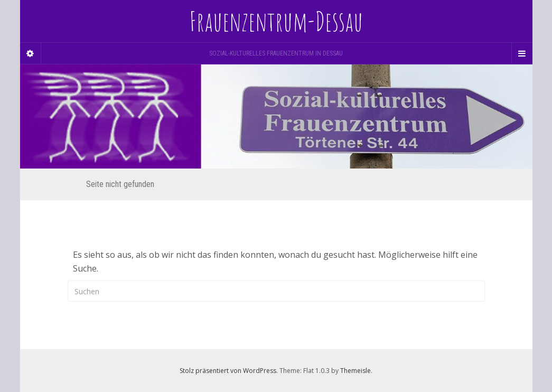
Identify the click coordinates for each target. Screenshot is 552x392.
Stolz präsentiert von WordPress (228, 371)
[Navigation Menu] (522, 53)
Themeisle (355, 371)
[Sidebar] (31, 53)
